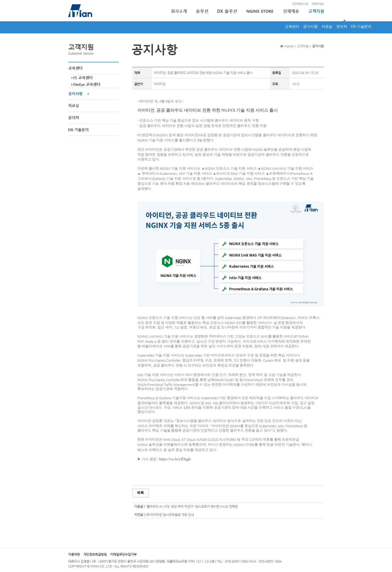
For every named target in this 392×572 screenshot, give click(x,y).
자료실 (327, 27)
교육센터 (292, 27)
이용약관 (74, 554)
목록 (140, 493)
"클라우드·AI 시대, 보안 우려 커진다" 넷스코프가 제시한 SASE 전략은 (192, 506)
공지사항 (310, 27)
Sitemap (318, 3)
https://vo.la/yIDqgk (175, 459)
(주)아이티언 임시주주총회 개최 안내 (170, 515)
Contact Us (300, 3)
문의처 (342, 27)
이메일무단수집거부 (123, 554)
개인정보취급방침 (95, 554)
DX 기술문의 (361, 27)
